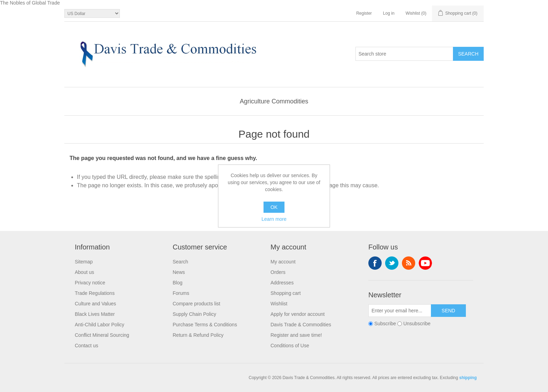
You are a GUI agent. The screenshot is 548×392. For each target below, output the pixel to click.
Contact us (86, 346)
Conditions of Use (290, 346)
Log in (389, 13)
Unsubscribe (417, 324)
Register (364, 13)
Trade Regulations (95, 293)
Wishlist (279, 304)
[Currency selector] (92, 13)
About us (84, 272)
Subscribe (385, 324)
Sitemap (84, 262)
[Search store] (404, 54)
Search (180, 262)
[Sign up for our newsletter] (400, 311)
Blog (178, 283)
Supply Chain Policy (194, 314)
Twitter (392, 263)
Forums (181, 293)
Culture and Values (95, 304)
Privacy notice (90, 283)
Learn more (274, 219)
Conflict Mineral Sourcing (102, 335)
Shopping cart (286, 293)
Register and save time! (296, 335)
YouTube (425, 263)
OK (274, 207)
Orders (278, 272)
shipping (468, 378)
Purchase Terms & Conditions (205, 325)
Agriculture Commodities (274, 101)
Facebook (375, 263)
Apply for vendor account (298, 314)
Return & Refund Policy (198, 335)
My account (283, 262)
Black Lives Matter (95, 314)
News (179, 272)
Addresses (282, 283)
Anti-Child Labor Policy (100, 325)
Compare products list (196, 304)
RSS (409, 263)
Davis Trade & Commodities (301, 325)
